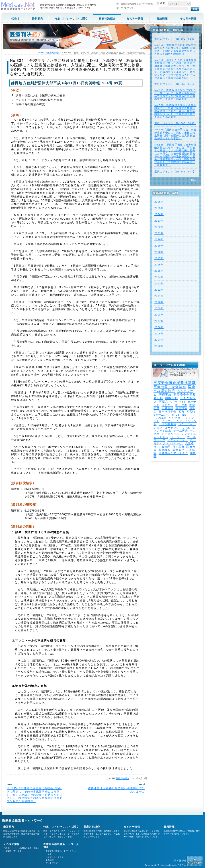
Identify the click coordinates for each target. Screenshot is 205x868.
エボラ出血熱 (167, 424)
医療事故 (165, 395)
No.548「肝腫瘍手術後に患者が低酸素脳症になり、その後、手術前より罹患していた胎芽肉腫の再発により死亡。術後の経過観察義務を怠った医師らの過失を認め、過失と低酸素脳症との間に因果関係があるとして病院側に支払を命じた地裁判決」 (175, 155)
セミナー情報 (132, 827)
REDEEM (160, 418)
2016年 (159, 265)
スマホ (186, 428)
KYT (182, 402)
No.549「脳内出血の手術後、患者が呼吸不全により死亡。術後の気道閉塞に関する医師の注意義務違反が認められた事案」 (175, 134)
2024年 (159, 214)
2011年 (159, 296)
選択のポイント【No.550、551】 (175, 84)
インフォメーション (55, 857)
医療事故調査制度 (174, 389)
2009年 (159, 308)
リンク (49, 854)
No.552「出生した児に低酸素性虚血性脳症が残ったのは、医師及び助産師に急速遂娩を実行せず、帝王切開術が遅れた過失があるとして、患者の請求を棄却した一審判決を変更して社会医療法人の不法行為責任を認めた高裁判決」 (175, 69)
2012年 (159, 290)
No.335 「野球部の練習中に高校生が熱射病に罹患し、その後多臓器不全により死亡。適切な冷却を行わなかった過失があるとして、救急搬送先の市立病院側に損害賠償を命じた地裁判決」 (35, 795)
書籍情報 (169, 827)
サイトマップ (52, 863)
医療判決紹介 (123, 778)
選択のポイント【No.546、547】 (175, 172)
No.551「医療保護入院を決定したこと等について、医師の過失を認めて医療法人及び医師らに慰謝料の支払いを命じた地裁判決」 (175, 95)
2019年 (159, 246)
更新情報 (50, 860)
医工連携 (181, 405)
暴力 (181, 412)
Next (194, 180)
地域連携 (167, 408)
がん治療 (175, 418)
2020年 (159, 239)
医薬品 (164, 402)
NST (185, 415)
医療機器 (165, 450)
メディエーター (178, 440)
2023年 (159, 221)
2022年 (159, 227)
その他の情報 (11, 844)
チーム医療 (181, 431)
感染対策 (181, 408)
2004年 (159, 340)
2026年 (159, 202)
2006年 (159, 327)
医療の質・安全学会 (170, 387)
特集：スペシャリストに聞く (61, 827)
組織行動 (171, 398)
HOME (41, 53)
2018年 (159, 252)
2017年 (159, 258)
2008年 (159, 315)
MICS (176, 415)
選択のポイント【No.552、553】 (175, 39)
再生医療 (178, 447)
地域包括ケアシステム (173, 453)
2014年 (159, 277)
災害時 (191, 412)
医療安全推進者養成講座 (175, 383)
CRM (174, 402)
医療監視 (178, 450)
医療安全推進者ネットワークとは (61, 851)
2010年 (159, 302)
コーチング (172, 428)
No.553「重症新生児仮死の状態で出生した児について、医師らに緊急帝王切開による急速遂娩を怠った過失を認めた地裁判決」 (175, 49)
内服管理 (165, 447)
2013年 (159, 283)
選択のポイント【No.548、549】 (175, 123)
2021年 (159, 233)
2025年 (159, 208)
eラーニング (162, 415)
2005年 (159, 334)
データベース (170, 434)
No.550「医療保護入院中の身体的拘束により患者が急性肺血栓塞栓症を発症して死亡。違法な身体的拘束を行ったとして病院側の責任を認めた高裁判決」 (175, 111)
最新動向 (9, 827)
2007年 (159, 321)
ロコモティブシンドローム (175, 442)
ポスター (167, 405)
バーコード (178, 437)
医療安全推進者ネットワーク (23, 820)
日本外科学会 (167, 412)
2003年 (159, 346)
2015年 (159, 271)
